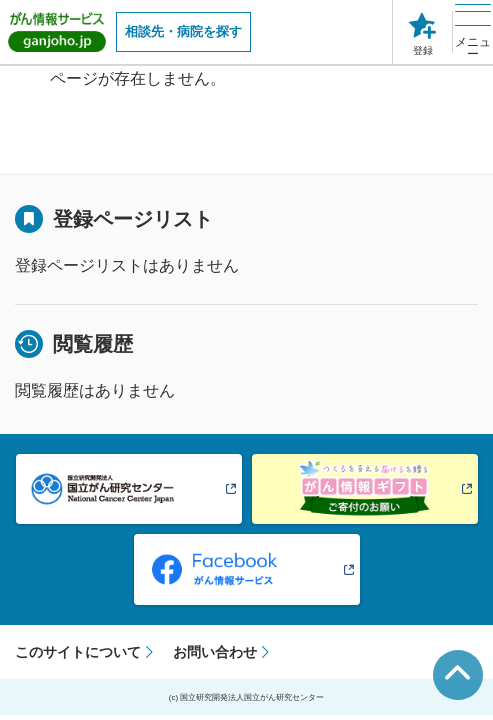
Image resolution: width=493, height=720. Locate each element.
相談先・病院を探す (183, 31)
